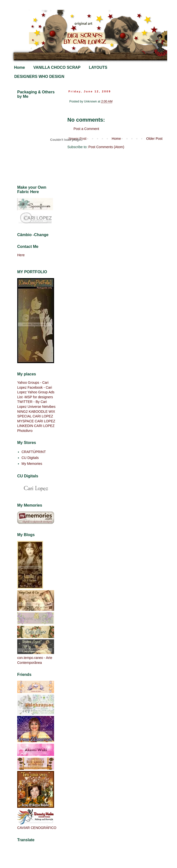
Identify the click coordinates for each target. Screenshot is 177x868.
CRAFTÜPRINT (34, 452)
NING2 (22, 412)
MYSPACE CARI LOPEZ (36, 421)
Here (21, 255)
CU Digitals (30, 458)
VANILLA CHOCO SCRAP (57, 67)
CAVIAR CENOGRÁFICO (37, 828)
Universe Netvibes (42, 407)
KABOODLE (38, 412)
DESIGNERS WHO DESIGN (39, 77)
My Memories (32, 464)
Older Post (154, 139)
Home (19, 67)
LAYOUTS (98, 67)
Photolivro (25, 431)
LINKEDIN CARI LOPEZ (36, 426)
